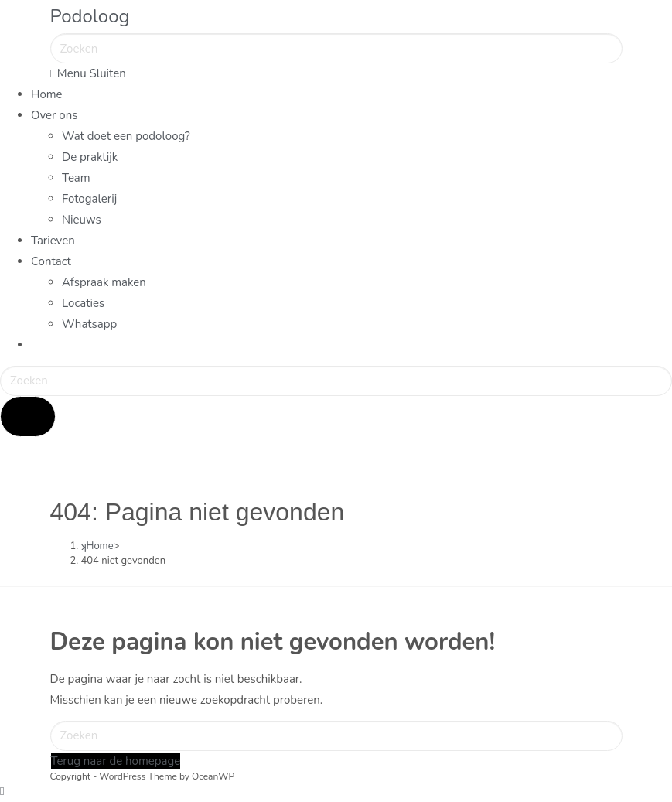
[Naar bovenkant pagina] (2, 791)
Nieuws (82, 220)
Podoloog (90, 16)
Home (47, 94)
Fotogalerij (89, 199)
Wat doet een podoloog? (126, 136)
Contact (51, 261)
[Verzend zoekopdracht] (28, 416)
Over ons (54, 115)
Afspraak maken (104, 282)
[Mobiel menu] (88, 73)
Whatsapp (89, 324)
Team (76, 178)
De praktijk (90, 157)
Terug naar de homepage (116, 761)
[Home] (97, 546)
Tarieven (53, 241)
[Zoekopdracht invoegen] (336, 48)
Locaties (83, 303)
